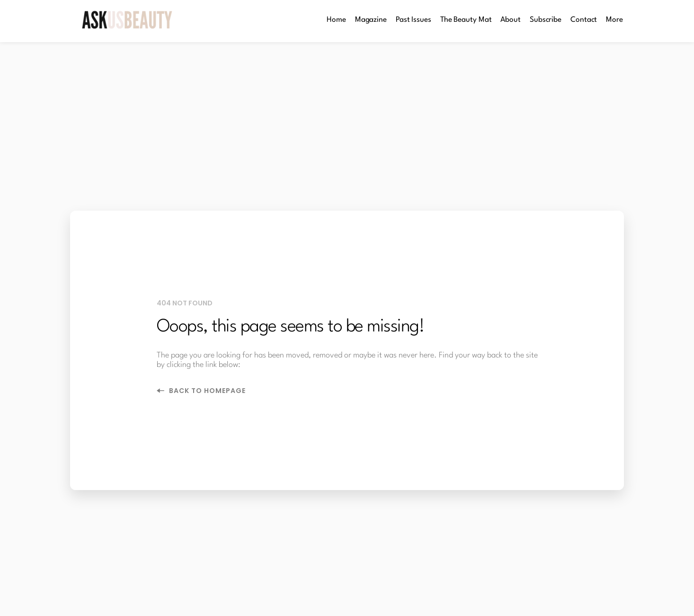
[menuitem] (336, 20)
